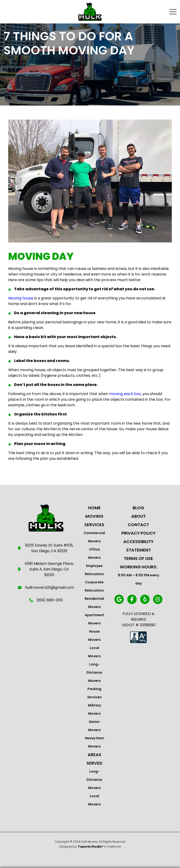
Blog (138, 508)
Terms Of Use (138, 558)
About (139, 516)
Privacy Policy (139, 533)
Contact (138, 525)
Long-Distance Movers (94, 672)
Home (94, 508)
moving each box (125, 394)
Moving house (21, 298)
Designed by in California (90, 847)
